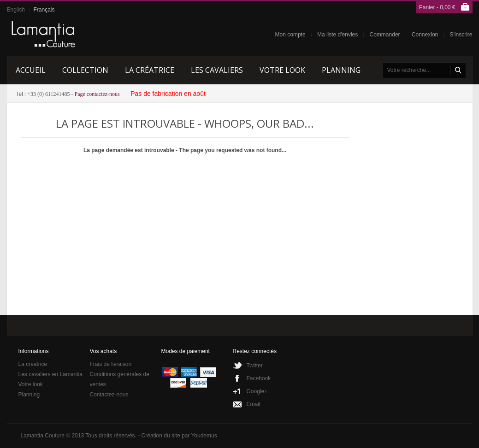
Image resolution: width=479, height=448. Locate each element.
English (16, 10)
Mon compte (290, 35)
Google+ (257, 391)
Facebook (259, 378)
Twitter (255, 365)
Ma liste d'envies (337, 35)
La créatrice (33, 364)
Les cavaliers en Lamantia (50, 374)
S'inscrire (461, 35)
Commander (385, 35)
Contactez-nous (109, 395)
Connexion (425, 35)
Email (254, 404)
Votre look (31, 384)
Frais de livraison (111, 364)
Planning (29, 395)
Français (44, 10)
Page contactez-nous (97, 94)
